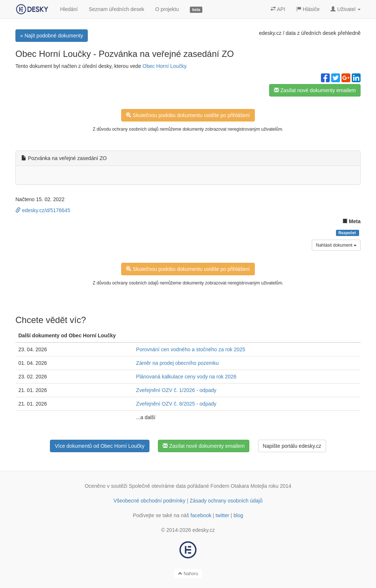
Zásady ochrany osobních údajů (226, 501)
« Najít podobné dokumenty (52, 36)
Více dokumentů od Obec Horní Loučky (100, 446)
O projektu (167, 9)
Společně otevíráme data (158, 486)
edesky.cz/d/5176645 (43, 210)
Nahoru (188, 574)
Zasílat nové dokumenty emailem (315, 90)
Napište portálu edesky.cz (292, 446)
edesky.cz (270, 33)
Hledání (69, 9)
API (278, 9)
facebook (201, 515)
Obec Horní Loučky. (165, 66)
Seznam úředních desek (117, 9)
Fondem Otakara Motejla (239, 486)
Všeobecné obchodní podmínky (149, 501)
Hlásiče (308, 9)
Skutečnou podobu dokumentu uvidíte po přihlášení (188, 115)
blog (238, 515)
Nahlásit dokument (336, 245)
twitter (222, 515)
